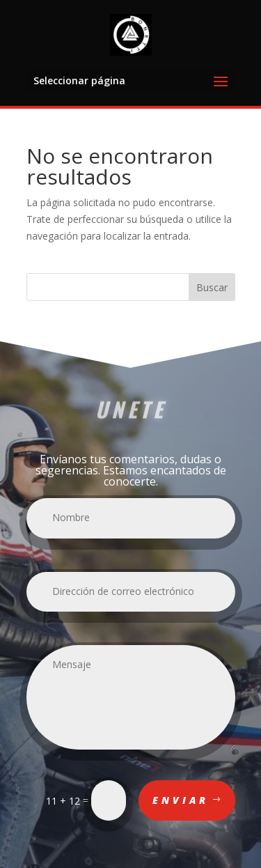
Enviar (181, 800)
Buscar (212, 287)
